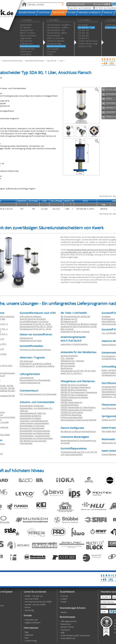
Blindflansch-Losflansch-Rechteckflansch (78, 431)
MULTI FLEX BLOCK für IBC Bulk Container (79, 324)
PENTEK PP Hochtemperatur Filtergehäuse (79, 392)
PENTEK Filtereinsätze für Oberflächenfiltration (71, 404)
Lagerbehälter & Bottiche (30, 416)
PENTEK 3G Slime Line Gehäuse (74, 385)
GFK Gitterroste (26, 361)
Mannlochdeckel (68, 363)
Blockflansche (67, 368)
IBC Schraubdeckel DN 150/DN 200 (75, 316)
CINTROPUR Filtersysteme (72, 412)
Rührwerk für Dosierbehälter (32, 428)
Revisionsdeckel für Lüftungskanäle (35, 380)
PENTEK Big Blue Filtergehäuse (74, 390)
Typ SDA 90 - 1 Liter (55, 61)
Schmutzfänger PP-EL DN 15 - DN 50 (35, 324)
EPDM (7, 435)
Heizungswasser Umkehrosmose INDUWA (78, 420)
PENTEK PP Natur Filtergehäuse (74, 395)
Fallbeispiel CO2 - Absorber (72, 361)
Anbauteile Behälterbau (13, 61)
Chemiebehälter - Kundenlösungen (35, 436)
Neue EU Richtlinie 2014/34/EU (33, 319)
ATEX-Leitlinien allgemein (31, 316)
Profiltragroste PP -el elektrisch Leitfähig (37, 366)
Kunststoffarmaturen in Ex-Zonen (34, 321)
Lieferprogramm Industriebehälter (34, 423)
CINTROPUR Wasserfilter (71, 415)
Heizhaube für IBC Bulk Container (75, 331)
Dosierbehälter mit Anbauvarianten (35, 431)
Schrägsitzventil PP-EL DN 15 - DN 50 (35, 329)
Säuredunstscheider (69, 356)
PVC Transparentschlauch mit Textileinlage (38, 394)
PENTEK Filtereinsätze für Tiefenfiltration (78, 407)
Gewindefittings (108, 321)
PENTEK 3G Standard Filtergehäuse (76, 387)
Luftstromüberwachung (30, 383)
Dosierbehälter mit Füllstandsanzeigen (36, 438)
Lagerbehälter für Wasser (30, 418)
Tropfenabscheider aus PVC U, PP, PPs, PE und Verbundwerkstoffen (79, 453)
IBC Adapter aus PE (69, 319)
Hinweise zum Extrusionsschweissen (35, 349)
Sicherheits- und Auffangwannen (34, 421)
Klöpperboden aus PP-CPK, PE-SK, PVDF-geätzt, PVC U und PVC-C (78, 372)
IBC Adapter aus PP (69, 321)
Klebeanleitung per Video (31, 340)
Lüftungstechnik (27, 378)
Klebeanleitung (26, 338)
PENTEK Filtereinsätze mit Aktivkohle (76, 410)
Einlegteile (106, 316)
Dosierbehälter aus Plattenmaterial (35, 433)
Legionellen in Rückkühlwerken (74, 344)
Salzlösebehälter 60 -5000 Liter (33, 413)
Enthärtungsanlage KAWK (72, 417)
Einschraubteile (108, 319)
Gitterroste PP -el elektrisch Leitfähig (35, 364)
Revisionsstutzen (68, 366)
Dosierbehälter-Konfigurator (32, 406)
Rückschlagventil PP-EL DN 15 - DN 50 (36, 326)
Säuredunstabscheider (35, 61)
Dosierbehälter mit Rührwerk (32, 426)
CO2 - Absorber (67, 358)
